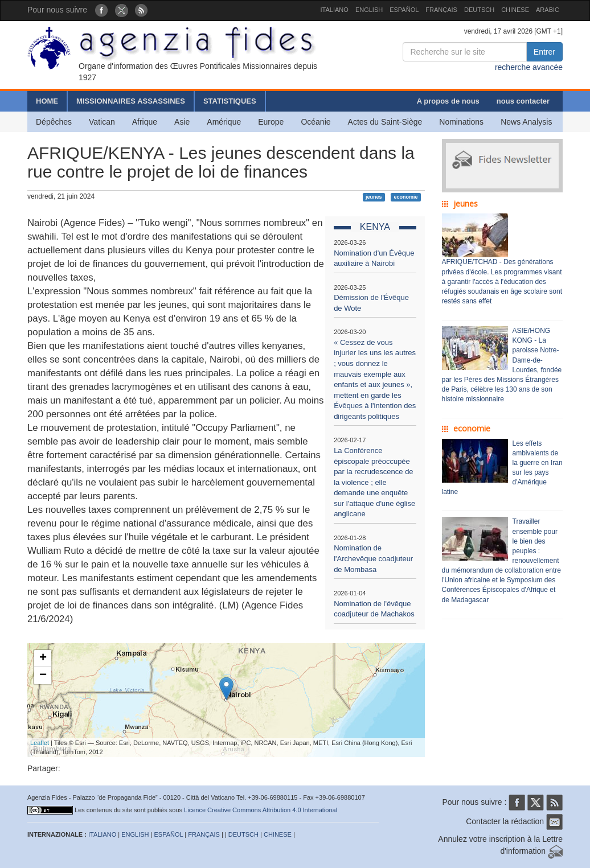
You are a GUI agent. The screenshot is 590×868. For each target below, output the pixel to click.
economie (405, 197)
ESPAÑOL (404, 10)
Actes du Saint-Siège (385, 122)
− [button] (43, 676)
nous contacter (523, 101)
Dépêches (54, 122)
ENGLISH (369, 10)
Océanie (316, 122)
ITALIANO (335, 10)
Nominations (461, 122)
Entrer (544, 52)
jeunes (374, 197)
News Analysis (526, 122)
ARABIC (548, 10)
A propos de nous (448, 101)
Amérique (224, 122)
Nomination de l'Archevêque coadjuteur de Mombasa (373, 558)
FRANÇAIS (441, 10)
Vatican (102, 122)
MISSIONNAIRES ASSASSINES (131, 101)
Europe (271, 122)
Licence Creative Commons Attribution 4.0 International (261, 810)
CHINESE (515, 10)
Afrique (145, 122)
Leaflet (40, 743)
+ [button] (43, 659)
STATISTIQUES (230, 101)
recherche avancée (529, 67)
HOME (47, 101)
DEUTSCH (479, 10)
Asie (182, 122)
